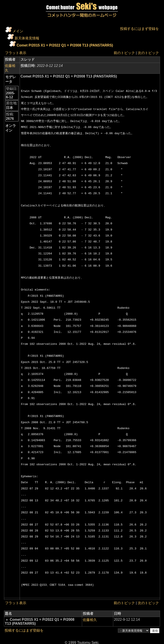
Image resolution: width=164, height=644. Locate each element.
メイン (18, 31)
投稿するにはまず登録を (139, 29)
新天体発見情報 (27, 38)
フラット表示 (16, 53)
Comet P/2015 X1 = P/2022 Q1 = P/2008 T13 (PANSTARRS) (65, 45)
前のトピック (124, 53)
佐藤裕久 (12, 66)
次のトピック (148, 53)
